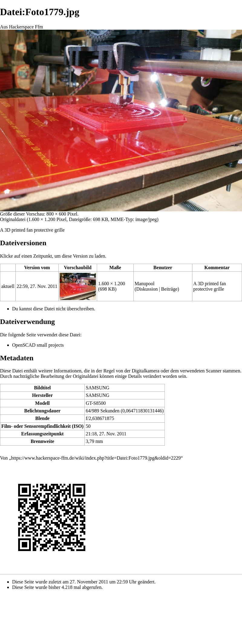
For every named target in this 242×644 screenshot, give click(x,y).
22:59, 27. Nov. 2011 (37, 286)
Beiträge (169, 289)
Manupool (145, 284)
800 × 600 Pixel (62, 214)
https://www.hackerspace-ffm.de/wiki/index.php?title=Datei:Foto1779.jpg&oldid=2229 (96, 458)
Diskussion (147, 289)
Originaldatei (13, 219)
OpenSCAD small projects (38, 345)
